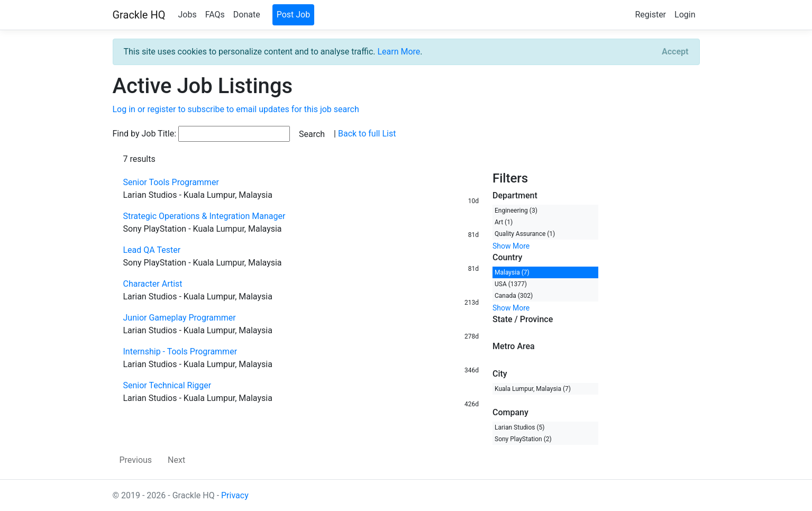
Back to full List (367, 134)
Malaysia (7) (512, 272)
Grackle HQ (139, 15)
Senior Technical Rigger (167, 385)
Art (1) (504, 222)
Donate (247, 15)
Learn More (399, 52)
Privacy (235, 495)
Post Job (294, 15)
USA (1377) (511, 284)
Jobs (187, 15)
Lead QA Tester (152, 250)
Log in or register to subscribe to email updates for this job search (236, 109)
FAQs (215, 15)
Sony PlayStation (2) (523, 439)
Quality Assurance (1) (525, 234)
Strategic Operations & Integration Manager (204, 216)
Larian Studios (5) (520, 427)
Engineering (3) (516, 211)
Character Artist (153, 284)
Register (650, 15)
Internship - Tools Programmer (180, 352)
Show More (511, 246)
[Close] (675, 52)
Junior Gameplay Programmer (180, 318)
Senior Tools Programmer (171, 182)
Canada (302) (514, 296)
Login (685, 15)
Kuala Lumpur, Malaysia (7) (533, 389)
